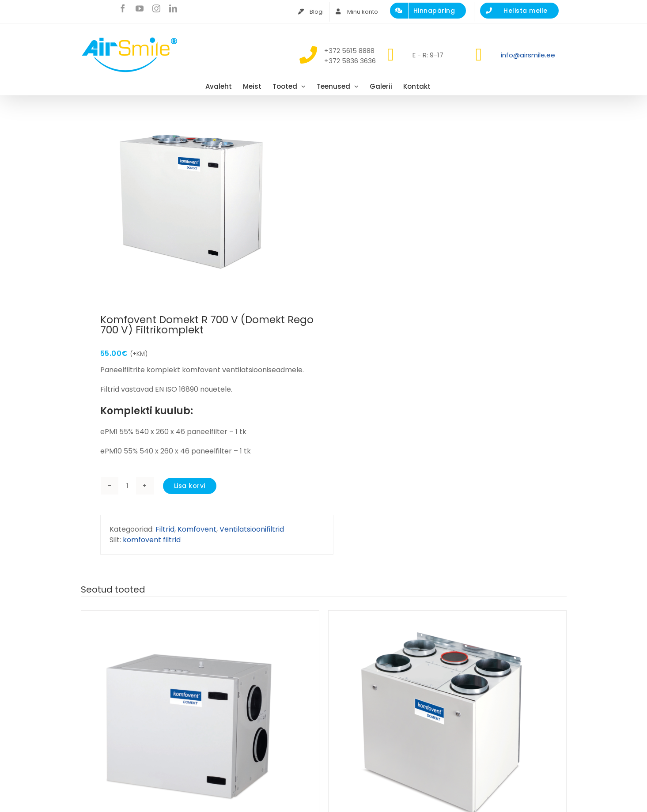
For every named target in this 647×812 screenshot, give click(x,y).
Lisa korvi (190, 486)
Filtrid (165, 529)
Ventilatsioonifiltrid (252, 529)
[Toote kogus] (127, 486)
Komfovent (197, 529)
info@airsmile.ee (528, 55)
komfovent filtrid (152, 540)
